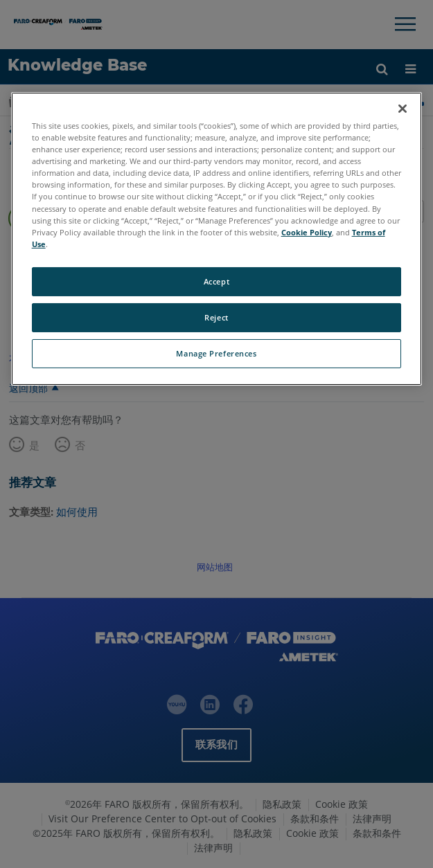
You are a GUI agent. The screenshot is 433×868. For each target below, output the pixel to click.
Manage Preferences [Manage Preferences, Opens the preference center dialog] (216, 353)
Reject (216, 317)
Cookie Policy (307, 232)
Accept (216, 281)
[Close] (403, 109)
